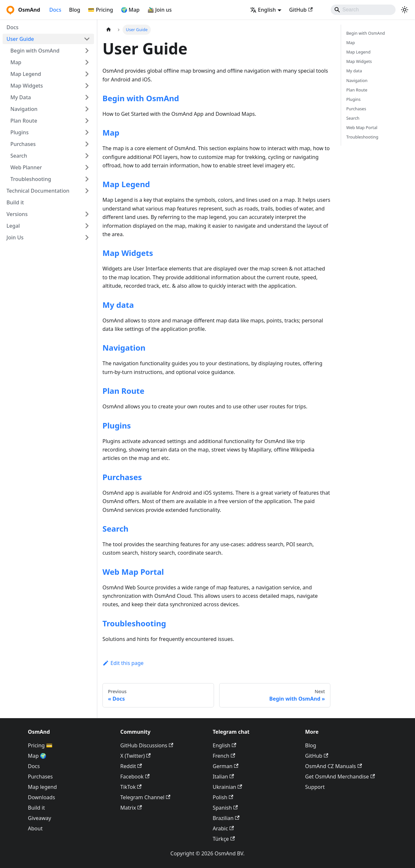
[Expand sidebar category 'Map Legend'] (87, 74)
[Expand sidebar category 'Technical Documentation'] (87, 191)
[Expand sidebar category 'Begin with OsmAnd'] (87, 51)
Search (19, 156)
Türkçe (224, 839)
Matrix (131, 808)
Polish (223, 797)
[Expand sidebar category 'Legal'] (87, 226)
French (224, 756)
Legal (13, 226)
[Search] (363, 10)
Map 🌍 (37, 756)
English (225, 745)
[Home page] (109, 30)
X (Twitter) (136, 756)
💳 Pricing (100, 10)
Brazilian (226, 818)
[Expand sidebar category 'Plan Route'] (87, 121)
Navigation (24, 109)
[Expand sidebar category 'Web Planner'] (87, 167)
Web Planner (26, 167)
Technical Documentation (38, 191)
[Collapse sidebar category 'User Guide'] (87, 39)
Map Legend (26, 74)
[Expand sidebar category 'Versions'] (87, 214)
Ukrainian (227, 787)
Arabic (223, 828)
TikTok (131, 787)
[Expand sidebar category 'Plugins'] (87, 132)
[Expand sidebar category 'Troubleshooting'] (87, 179)
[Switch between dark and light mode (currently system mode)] (405, 10)
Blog (75, 10)
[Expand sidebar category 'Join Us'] (87, 237)
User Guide (20, 39)
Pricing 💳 (40, 745)
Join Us (15, 237)
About (35, 828)
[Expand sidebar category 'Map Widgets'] (87, 86)
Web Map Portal (133, 572)
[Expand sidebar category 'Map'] (87, 62)
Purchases (23, 144)
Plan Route (24, 121)
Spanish (225, 808)
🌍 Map (130, 10)
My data (118, 305)
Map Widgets (27, 86)
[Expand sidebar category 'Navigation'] (87, 109)
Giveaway (40, 818)
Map (16, 62)
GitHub (301, 10)
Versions (17, 214)
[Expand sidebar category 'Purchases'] (87, 144)
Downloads (41, 797)
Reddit (131, 766)
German (225, 766)
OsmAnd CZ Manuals (333, 766)
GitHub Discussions (147, 745)
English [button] (263, 10)
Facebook (135, 777)
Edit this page (123, 663)
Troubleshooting (31, 179)
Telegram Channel (145, 797)
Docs (55, 10)
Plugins (19, 132)
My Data (21, 97)
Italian (223, 777)
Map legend (42, 787)
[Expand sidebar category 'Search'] (87, 156)
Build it (15, 202)
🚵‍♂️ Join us (160, 10)
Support (315, 787)
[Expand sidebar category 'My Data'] (87, 97)
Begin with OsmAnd (35, 51)
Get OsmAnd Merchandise (340, 777)
